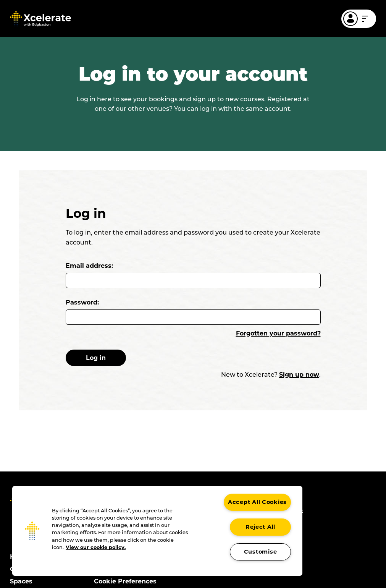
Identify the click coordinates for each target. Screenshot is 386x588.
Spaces (21, 581)
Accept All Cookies (257, 502)
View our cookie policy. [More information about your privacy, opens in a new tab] (96, 547)
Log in (104, 358)
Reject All (260, 527)
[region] (157, 531)
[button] (32, 531)
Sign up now (299, 375)
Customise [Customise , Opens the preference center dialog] (260, 552)
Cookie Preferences (125, 581)
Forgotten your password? (278, 333)
